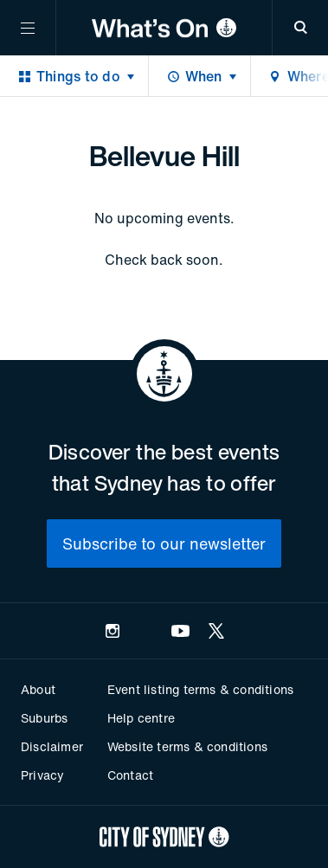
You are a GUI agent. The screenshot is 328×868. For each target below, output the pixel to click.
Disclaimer (52, 746)
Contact (130, 775)
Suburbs (44, 718)
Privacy (42, 775)
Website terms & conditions (187, 746)
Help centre (141, 718)
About (38, 689)
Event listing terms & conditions (200, 689)
